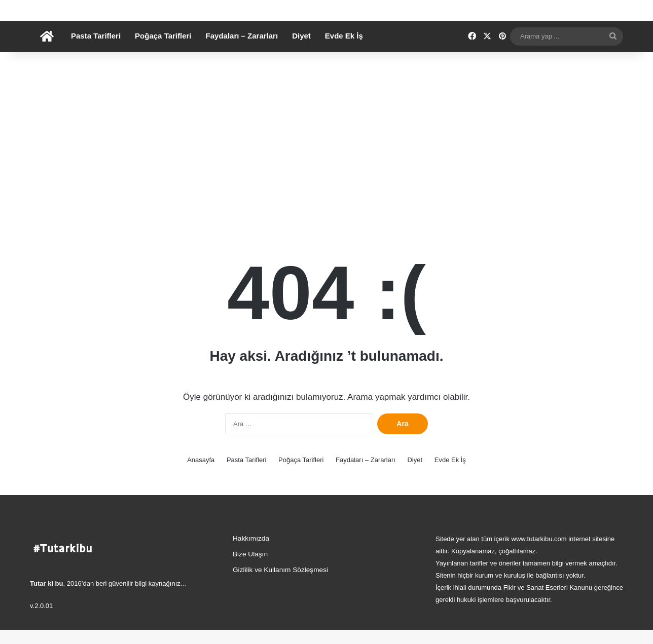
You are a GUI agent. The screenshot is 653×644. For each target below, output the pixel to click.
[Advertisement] (326, 153)
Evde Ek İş (344, 50)
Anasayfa (201, 474)
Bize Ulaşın (250, 568)
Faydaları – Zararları (242, 50)
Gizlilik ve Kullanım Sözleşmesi (280, 584)
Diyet (301, 50)
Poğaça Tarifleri (163, 50)
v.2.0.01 (41, 620)
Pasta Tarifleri (96, 50)
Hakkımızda (251, 553)
